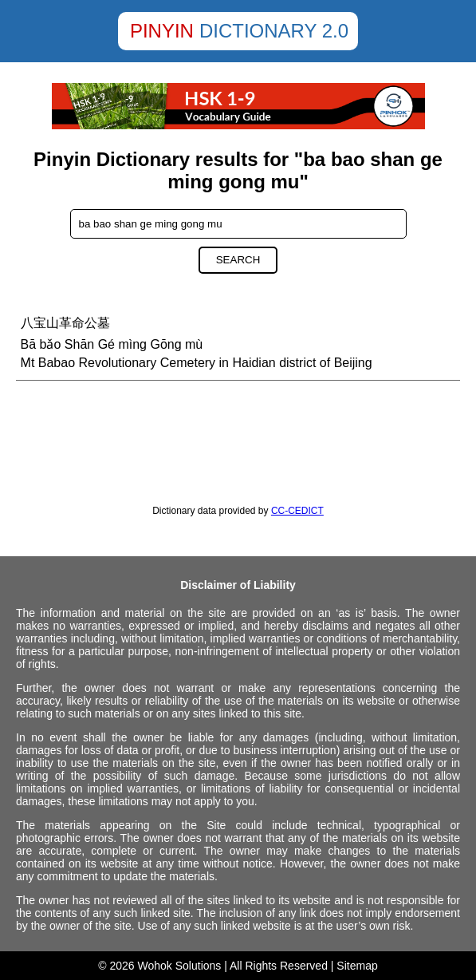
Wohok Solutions (180, 966)
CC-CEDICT (297, 511)
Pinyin (162, 31)
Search (238, 260)
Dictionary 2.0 (274, 31)
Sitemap (357, 966)
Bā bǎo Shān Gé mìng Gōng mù (112, 344)
